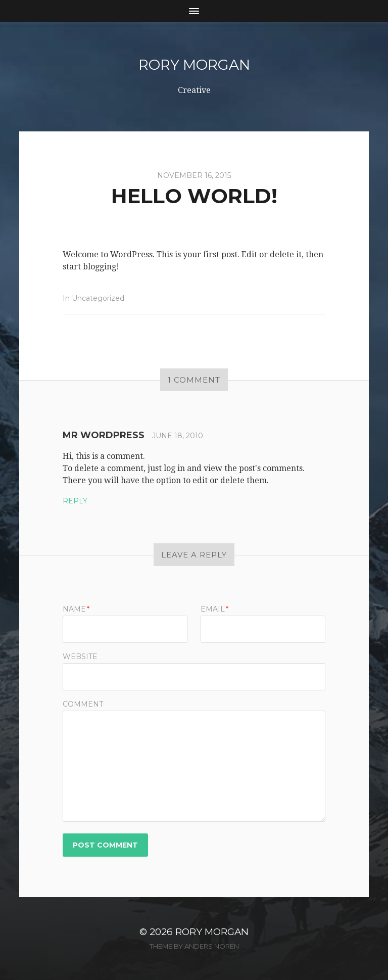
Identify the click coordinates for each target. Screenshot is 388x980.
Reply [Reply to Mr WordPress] (75, 501)
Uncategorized (98, 298)
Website (80, 656)
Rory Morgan (194, 65)
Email (214, 609)
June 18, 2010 (178, 436)
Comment (83, 704)
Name (76, 609)
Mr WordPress (104, 435)
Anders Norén (212, 946)
